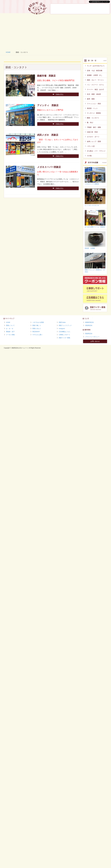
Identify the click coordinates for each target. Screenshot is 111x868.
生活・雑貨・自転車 (94, 94)
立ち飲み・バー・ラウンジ (96, 151)
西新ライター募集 (65, 338)
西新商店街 (89, 334)
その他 (89, 156)
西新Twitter (62, 322)
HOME (8, 52)
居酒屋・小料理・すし (95, 75)
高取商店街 (89, 325)
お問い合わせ (95, 341)
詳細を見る (58, 94)
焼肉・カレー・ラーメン (95, 80)
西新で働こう (92, 9)
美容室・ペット (92, 108)
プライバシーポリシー (92, 337)
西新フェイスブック (65, 325)
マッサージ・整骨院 (94, 113)
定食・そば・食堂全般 (95, 71)
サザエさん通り (37, 335)
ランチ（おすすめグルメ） (96, 66)
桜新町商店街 (89, 322)
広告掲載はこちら (65, 332)
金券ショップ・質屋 (94, 141)
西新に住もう (103, 9)
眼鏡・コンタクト (93, 118)
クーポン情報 (10, 335)
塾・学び (90, 123)
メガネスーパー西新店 (49, 167)
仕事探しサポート (65, 335)
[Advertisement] (55, 32)
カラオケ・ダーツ (93, 137)
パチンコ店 (91, 146)
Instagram (62, 329)
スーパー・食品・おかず (95, 89)
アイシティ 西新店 (48, 105)
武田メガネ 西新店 (48, 135)
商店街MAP (36, 332)
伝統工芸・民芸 (92, 132)
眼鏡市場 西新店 (46, 76)
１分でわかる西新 (38, 322)
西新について (57, 9)
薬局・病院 (91, 99)
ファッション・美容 (94, 104)
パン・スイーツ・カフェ (95, 85)
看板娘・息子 (80, 9)
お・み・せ (69, 9)
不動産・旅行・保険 (94, 127)
